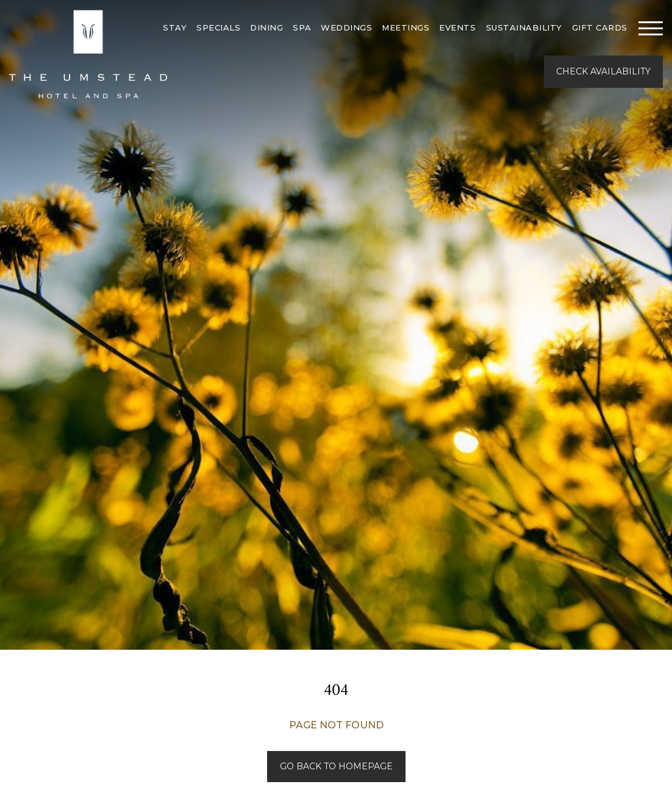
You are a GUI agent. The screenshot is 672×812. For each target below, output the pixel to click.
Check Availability (603, 71)
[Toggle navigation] (651, 28)
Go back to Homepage (336, 766)
